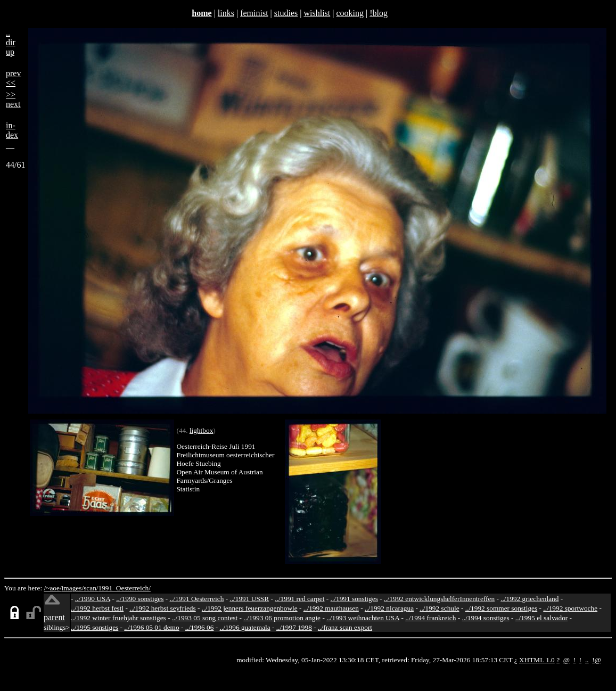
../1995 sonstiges (95, 627)
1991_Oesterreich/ (125, 588)
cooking (350, 13)
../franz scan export (345, 627)
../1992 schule (439, 608)
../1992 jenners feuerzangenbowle (250, 608)
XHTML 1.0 (537, 660)
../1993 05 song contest (205, 618)
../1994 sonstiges (485, 618)
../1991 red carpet (299, 599)
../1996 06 (200, 627)
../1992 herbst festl (97, 608)
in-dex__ (12, 135)
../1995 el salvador (541, 618)
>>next (13, 99)
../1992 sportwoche (570, 608)
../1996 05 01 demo (151, 627)
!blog (379, 13)
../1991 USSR (249, 599)
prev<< (13, 78)
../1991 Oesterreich (197, 599)
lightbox (201, 430)
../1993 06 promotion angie (282, 618)
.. (587, 660)
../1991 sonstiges (354, 599)
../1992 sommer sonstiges (502, 608)
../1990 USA (93, 599)
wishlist (317, 13)
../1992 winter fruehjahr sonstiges (118, 618)
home (202, 13)
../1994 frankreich (430, 618)
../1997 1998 (294, 627)
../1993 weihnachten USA (363, 618)
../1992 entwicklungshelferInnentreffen (439, 599)
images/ (73, 588)
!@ (597, 660)
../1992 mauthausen (331, 608)
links (226, 13)
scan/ (91, 588)
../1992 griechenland (529, 599)
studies (286, 13)
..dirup (11, 42)
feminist (254, 13)
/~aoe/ (53, 588)
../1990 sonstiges (140, 599)
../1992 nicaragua (389, 608)
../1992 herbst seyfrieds (162, 608)
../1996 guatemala (245, 627)
